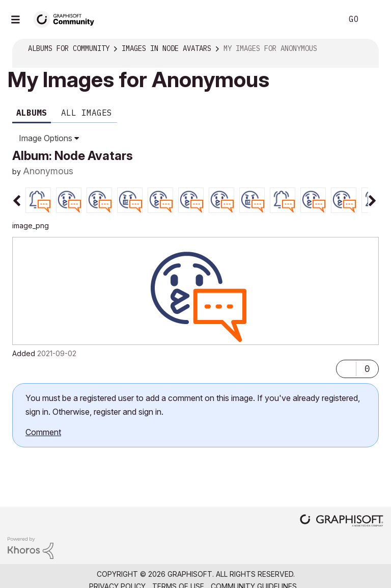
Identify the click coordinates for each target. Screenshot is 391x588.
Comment (43, 432)
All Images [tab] (87, 113)
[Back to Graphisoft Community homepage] (67, 19)
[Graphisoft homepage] (342, 520)
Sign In (375, 19)
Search (323, 19)
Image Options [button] (46, 138)
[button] (346, 366)
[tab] (38, 199)
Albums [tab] (32, 113)
